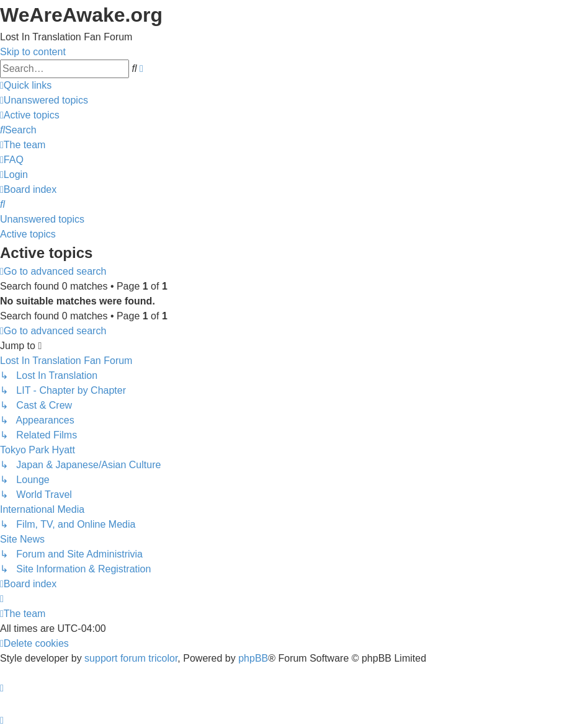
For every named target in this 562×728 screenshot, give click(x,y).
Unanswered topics (42, 219)
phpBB (253, 658)
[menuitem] (44, 100)
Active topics (28, 234)
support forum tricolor (131, 658)
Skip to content (33, 52)
